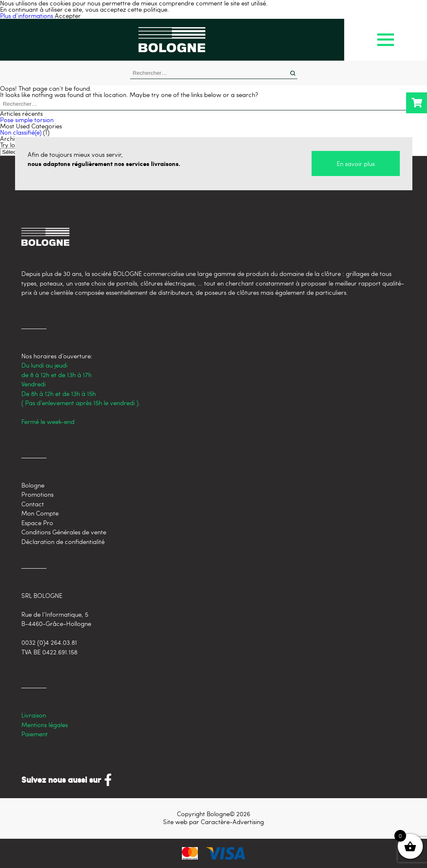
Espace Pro (37, 523)
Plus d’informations (27, 15)
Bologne (33, 485)
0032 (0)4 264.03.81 (49, 642)
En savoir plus (356, 163)
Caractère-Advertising (232, 822)
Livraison (34, 715)
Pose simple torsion (27, 120)
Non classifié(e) (21, 132)
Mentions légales (45, 725)
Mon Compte (40, 513)
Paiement (35, 734)
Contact (33, 504)
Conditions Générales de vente (64, 532)
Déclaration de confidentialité (63, 541)
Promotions (37, 494)
